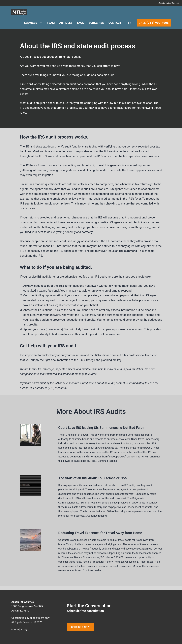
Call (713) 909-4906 (154, 23)
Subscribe (96, 23)
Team (51, 23)
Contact (115, 23)
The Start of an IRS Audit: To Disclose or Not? (93, 478)
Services (31, 23)
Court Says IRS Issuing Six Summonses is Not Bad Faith (101, 428)
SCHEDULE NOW (80, 627)
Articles (66, 23)
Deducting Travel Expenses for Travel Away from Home (100, 533)
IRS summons (128, 251)
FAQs (81, 23)
